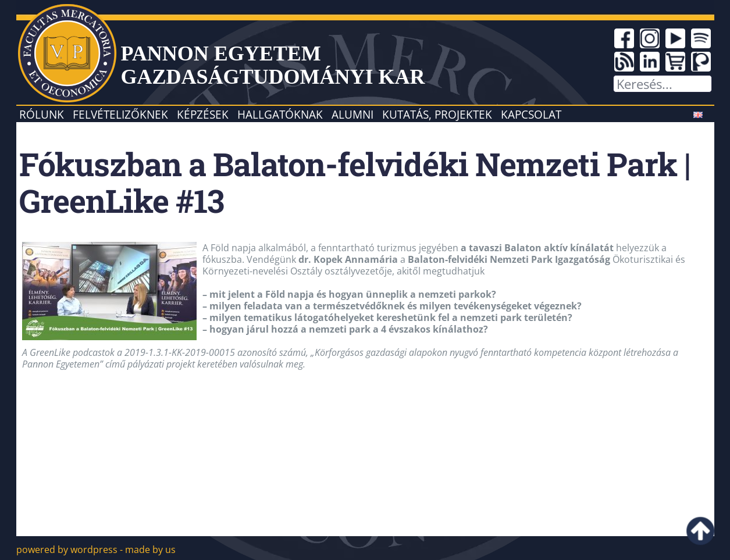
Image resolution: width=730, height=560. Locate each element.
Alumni (352, 114)
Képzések (203, 114)
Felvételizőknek (120, 114)
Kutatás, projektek (437, 114)
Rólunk (42, 114)
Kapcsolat (531, 114)
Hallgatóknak (280, 114)
